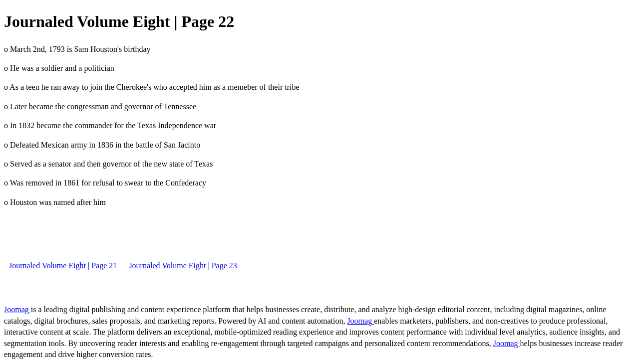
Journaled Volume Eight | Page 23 (183, 266)
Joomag (17, 309)
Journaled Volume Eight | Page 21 (63, 266)
